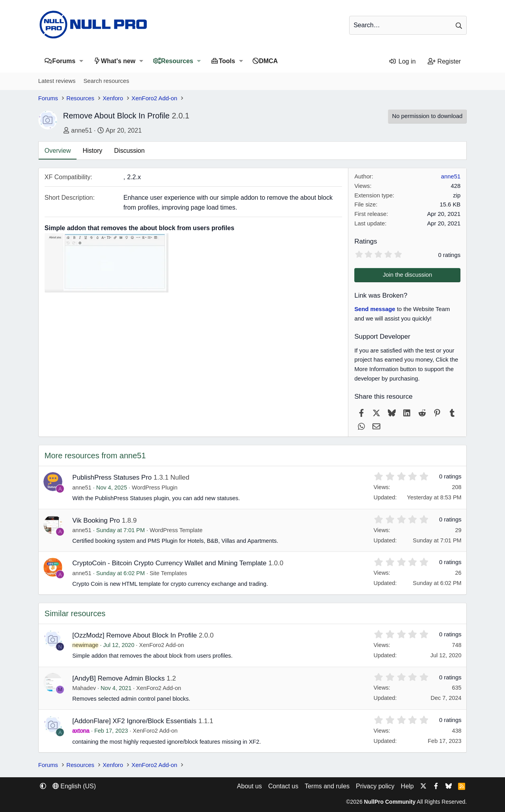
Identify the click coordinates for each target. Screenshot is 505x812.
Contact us (283, 786)
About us (250, 786)
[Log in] (402, 62)
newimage (85, 645)
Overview (58, 151)
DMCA (268, 61)
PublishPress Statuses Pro (112, 477)
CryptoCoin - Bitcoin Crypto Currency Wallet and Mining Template (169, 563)
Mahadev (84, 688)
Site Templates (168, 573)
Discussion (129, 151)
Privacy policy (375, 786)
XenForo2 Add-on (162, 645)
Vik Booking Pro (96, 520)
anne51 (81, 130)
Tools (227, 61)
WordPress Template (176, 530)
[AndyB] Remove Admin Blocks (118, 678)
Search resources (106, 81)
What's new (118, 61)
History (92, 151)
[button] (81, 61)
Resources (177, 61)
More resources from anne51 (95, 456)
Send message (375, 309)
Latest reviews (57, 81)
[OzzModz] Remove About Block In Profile (135, 635)
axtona (81, 731)
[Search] (408, 25)
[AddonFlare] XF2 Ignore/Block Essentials (134, 721)
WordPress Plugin (155, 488)
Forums (64, 61)
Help (407, 786)
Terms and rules (327, 786)
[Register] (444, 62)
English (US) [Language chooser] (74, 786)
